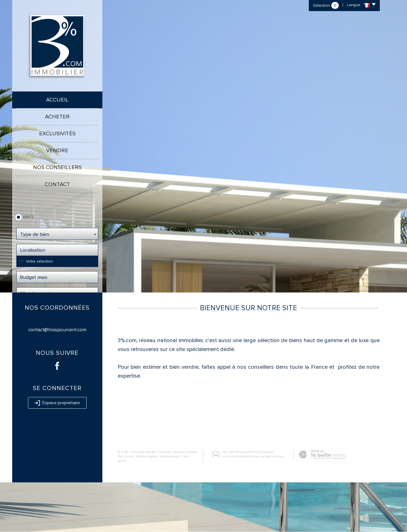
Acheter (57, 117)
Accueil (57, 100)
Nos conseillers (57, 167)
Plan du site (125, 506)
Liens (185, 506)
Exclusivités (57, 134)
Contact (57, 184)
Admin (122, 510)
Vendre (57, 151)
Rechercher (57, 310)
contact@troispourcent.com (57, 379)
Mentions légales (146, 506)
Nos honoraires (170, 506)
